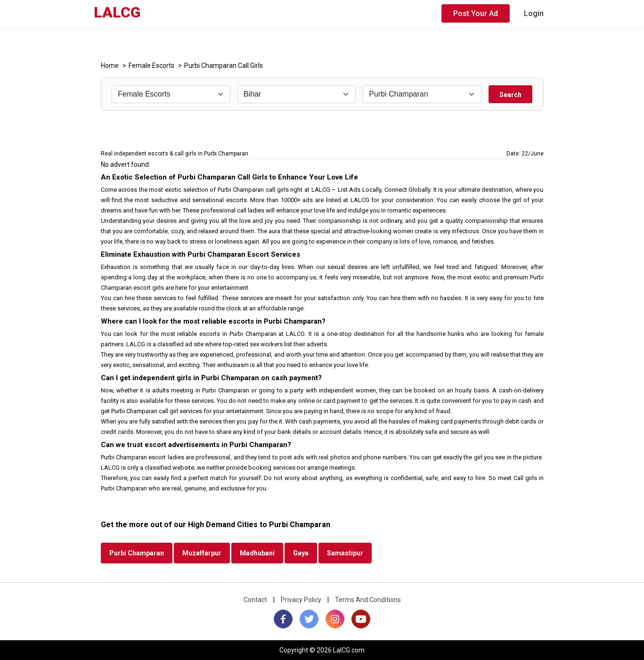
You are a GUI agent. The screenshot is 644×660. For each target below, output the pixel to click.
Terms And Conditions (368, 600)
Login (534, 13)
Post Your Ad (476, 13)
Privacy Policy (301, 600)
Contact (255, 600)
